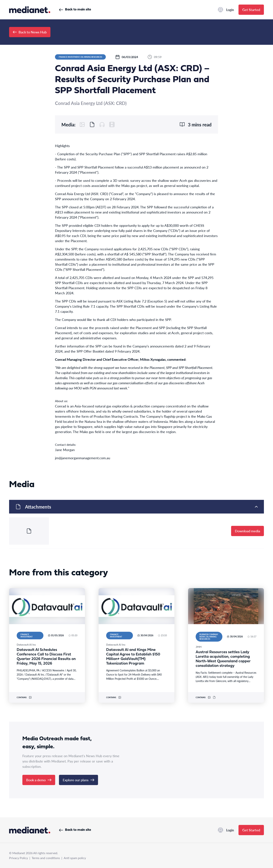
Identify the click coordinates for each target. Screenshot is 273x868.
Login (226, 10)
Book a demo (39, 780)
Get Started (251, 10)
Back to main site (75, 10)
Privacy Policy (18, 858)
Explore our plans (78, 780)
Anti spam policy (75, 858)
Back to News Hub (30, 32)
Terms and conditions (46, 858)
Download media (248, 531)
